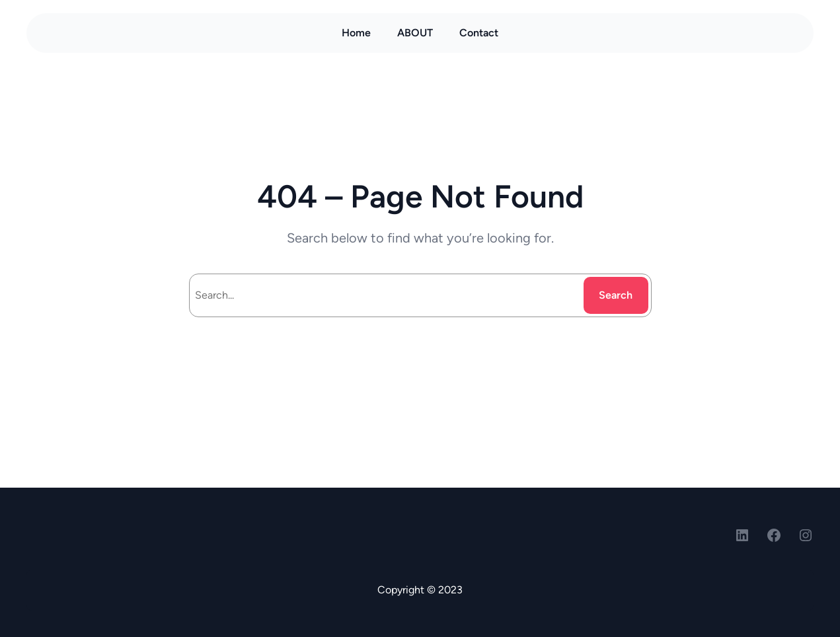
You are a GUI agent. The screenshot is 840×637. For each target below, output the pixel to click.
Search (616, 295)
